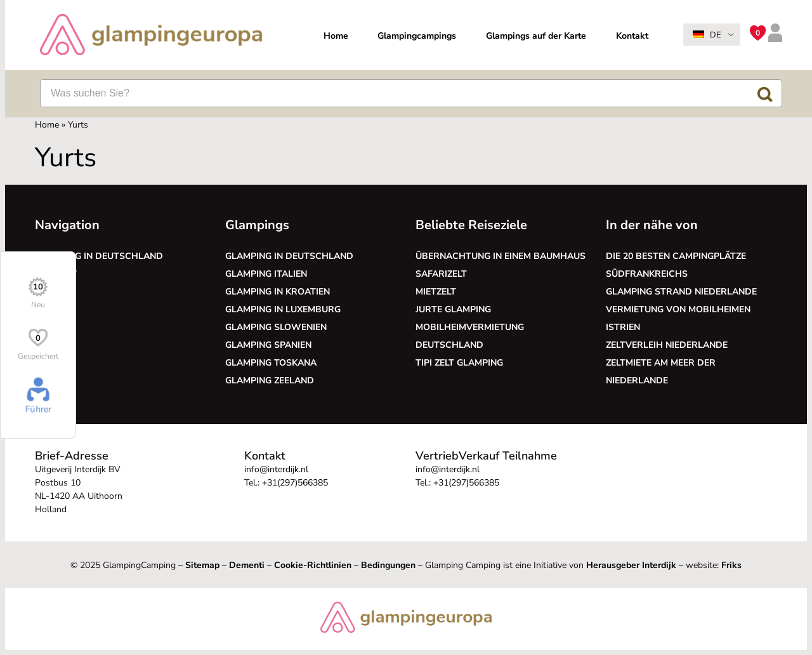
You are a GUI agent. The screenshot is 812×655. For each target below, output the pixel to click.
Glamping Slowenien (276, 327)
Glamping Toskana (271, 363)
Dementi (247, 565)
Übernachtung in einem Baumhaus (501, 256)
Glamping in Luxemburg (283, 309)
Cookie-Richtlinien (313, 565)
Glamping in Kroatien (278, 292)
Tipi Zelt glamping (459, 363)
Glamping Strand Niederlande (681, 292)
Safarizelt (441, 274)
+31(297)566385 (295, 483)
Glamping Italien (266, 274)
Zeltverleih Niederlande (669, 345)
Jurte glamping (453, 309)
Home (336, 36)
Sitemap (202, 565)
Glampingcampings (417, 36)
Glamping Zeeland (270, 380)
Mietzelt (436, 292)
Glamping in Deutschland (99, 256)
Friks (731, 565)
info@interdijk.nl (276, 469)
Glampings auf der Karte (536, 36)
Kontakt (632, 36)
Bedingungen (388, 565)
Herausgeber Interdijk (631, 565)
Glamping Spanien (268, 345)
